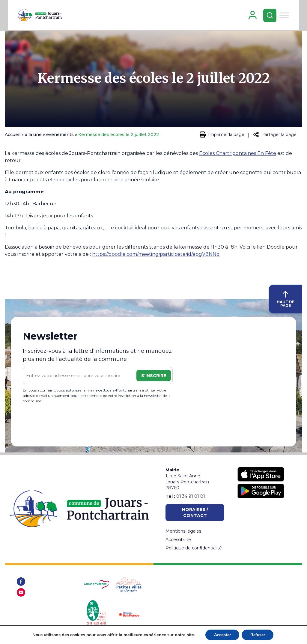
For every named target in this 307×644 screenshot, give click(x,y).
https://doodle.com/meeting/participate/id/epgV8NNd (156, 256)
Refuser (258, 635)
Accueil (13, 137)
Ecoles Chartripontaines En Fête (238, 155)
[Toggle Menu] (292, 16)
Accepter (222, 635)
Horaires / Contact (195, 512)
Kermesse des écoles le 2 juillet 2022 (153, 80)
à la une (33, 137)
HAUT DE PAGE (286, 301)
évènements (60, 137)
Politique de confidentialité (194, 548)
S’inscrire (154, 378)
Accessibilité (178, 540)
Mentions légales (183, 531)
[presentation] (68, 425)
